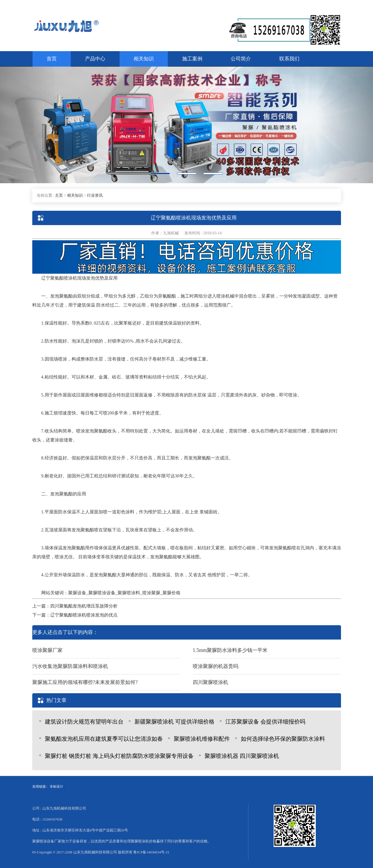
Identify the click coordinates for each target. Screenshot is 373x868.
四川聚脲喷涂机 (210, 682)
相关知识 (144, 59)
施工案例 (192, 59)
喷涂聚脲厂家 (47, 650)
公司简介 (241, 59)
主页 (59, 195)
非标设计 (56, 787)
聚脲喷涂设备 (102, 593)
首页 (52, 59)
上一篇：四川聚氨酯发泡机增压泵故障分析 (75, 606)
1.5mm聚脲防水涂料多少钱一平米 (230, 650)
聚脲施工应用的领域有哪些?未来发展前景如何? (85, 682)
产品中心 (95, 59)
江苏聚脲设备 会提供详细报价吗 (265, 722)
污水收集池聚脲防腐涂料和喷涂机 (70, 666)
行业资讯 (95, 195)
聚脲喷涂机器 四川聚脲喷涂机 (242, 756)
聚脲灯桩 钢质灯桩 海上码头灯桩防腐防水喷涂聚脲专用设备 (119, 756)
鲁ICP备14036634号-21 (151, 852)
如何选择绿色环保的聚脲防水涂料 (283, 739)
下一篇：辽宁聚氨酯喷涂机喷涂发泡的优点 (75, 615)
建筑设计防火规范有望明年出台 (84, 722)
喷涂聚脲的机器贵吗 (216, 666)
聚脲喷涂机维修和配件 (202, 739)
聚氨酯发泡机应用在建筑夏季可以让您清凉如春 (104, 739)
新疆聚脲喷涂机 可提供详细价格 (174, 722)
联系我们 (289, 59)
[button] (28, 125)
